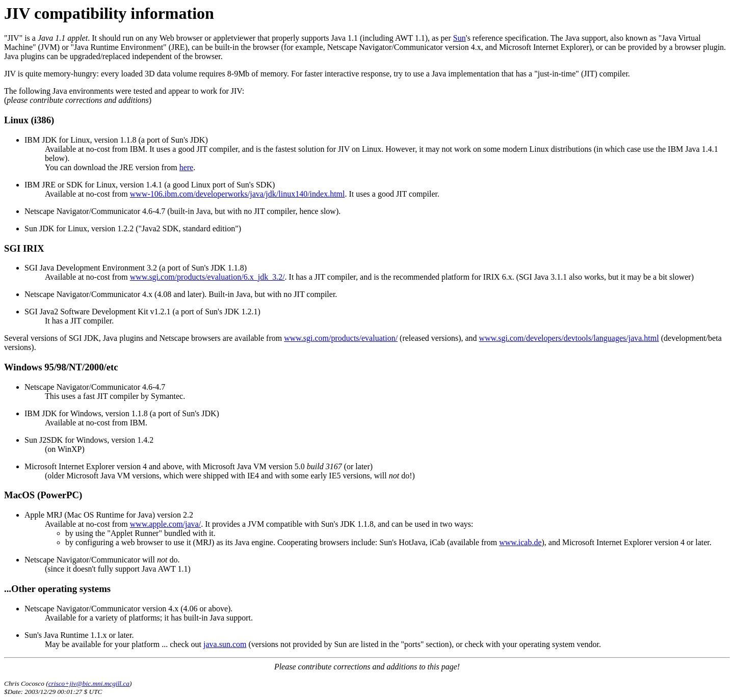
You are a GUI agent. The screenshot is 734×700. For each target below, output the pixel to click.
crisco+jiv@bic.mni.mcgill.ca (89, 683)
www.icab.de (520, 542)
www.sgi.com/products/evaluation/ (341, 338)
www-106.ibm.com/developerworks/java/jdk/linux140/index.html (238, 194)
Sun (460, 38)
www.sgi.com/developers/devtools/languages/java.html (569, 338)
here (187, 167)
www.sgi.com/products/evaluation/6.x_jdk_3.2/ (207, 277)
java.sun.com (225, 644)
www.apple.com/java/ (165, 524)
